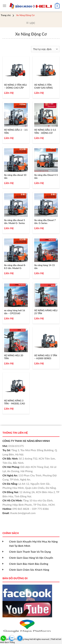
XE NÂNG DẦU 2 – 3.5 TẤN (16, 131)
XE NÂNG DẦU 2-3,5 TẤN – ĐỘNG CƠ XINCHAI (45, 131)
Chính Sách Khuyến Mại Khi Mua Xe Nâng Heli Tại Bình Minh (33, 544)
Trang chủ (6, 15)
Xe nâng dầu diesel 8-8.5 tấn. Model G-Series (15, 267)
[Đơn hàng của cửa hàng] (45, 49)
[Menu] (4, 6)
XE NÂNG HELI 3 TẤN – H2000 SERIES (46, 357)
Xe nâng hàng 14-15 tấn (44, 267)
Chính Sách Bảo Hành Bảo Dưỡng (29, 564)
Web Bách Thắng (7, 642)
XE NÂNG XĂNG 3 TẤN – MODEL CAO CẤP (15, 402)
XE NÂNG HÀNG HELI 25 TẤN (46, 312)
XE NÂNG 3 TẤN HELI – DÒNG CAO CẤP (16, 86)
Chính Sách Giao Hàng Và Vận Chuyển (31, 558)
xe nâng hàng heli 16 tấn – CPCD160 (15, 312)
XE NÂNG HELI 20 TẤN (14, 357)
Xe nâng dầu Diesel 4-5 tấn (46, 176)
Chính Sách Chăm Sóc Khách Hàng (29, 570)
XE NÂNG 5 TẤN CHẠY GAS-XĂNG (43, 86)
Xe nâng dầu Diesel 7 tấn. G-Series (45, 222)
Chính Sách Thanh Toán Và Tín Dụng (30, 552)
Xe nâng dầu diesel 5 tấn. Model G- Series (15, 222)
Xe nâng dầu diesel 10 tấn (15, 176)
